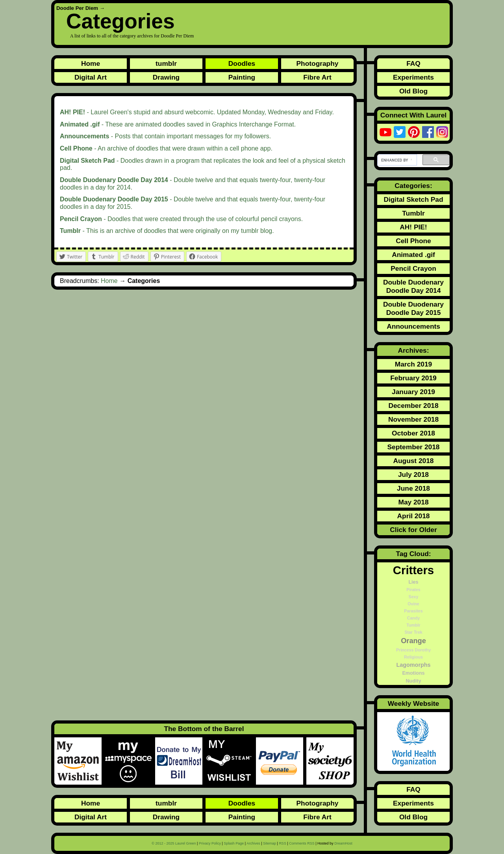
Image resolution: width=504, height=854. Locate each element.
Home (91, 63)
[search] (396, 160)
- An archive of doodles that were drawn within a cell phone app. (166, 148)
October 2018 (413, 433)
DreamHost (343, 843)
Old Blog (413, 91)
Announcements (413, 326)
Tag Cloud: (413, 554)
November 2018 (413, 419)
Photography (318, 63)
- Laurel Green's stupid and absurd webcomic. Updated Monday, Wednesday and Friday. (197, 112)
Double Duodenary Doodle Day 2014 (413, 286)
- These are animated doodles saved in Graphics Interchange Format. (178, 124)
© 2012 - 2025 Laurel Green (174, 843)
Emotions (413, 673)
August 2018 (413, 461)
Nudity (414, 681)
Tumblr (413, 213)
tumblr (166, 63)
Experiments (413, 77)
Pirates (413, 590)
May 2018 (413, 502)
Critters (413, 570)
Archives (253, 843)
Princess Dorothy (413, 650)
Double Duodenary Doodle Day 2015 (413, 308)
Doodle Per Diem (77, 8)
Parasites (413, 611)
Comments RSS (302, 843)
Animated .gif (413, 255)
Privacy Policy (210, 843)
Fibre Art (317, 77)
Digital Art (91, 77)
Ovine (413, 604)
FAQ (413, 63)
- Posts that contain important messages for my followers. (165, 136)
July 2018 (413, 474)
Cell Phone (413, 241)
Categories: (413, 186)
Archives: (414, 350)
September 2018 (414, 447)
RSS (283, 843)
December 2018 (413, 406)
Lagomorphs (413, 665)
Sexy (414, 597)
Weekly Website (413, 703)
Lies (413, 582)
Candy (414, 618)
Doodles (242, 63)
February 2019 (413, 378)
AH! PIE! (413, 227)
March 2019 (413, 364)
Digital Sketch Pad (413, 199)
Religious (413, 657)
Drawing (166, 77)
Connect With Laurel (413, 115)
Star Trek (413, 632)
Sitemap (270, 843)
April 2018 (414, 516)
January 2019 (413, 392)
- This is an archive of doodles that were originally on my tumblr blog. (167, 231)
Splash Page (234, 843)
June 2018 (413, 488)
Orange (413, 641)
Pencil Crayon (413, 268)
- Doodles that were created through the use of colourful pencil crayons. (181, 219)
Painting (242, 77)
